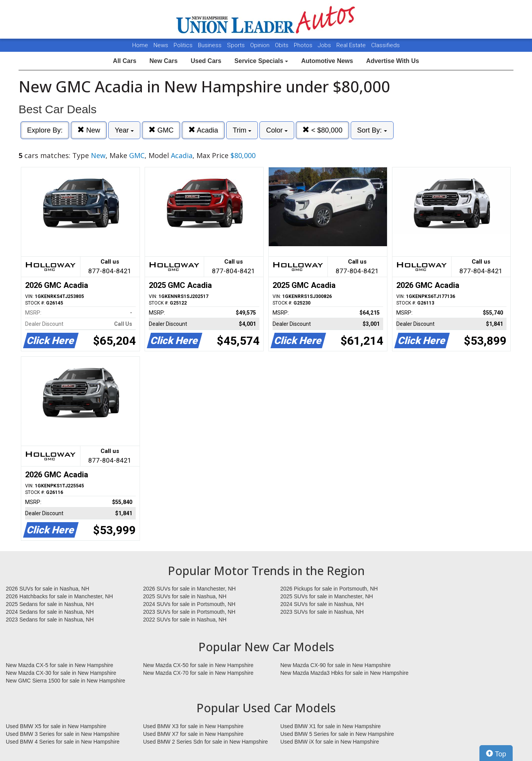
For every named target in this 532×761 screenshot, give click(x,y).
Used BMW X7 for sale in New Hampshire (193, 734)
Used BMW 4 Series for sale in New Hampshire (63, 742)
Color (277, 130)
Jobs (325, 45)
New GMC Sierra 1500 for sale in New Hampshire (66, 681)
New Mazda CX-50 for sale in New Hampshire (198, 665)
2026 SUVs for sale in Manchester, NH (189, 589)
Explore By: (45, 130)
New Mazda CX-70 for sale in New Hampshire (198, 673)
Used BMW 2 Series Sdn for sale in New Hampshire (205, 742)
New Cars (163, 61)
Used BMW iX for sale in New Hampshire (330, 742)
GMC (161, 130)
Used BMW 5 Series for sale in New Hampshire (337, 734)
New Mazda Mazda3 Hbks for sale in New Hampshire (344, 673)
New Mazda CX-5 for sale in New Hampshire (60, 665)
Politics (183, 45)
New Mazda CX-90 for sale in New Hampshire (336, 665)
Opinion (261, 45)
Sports (237, 45)
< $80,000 (322, 130)
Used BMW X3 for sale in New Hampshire (193, 726)
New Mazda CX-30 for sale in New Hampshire (61, 673)
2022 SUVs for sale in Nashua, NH (185, 620)
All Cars (124, 61)
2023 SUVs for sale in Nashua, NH (322, 612)
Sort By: (372, 130)
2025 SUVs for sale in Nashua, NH (185, 596)
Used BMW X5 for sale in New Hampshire (56, 726)
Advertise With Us (393, 61)
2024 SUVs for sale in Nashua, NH (322, 604)
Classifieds (385, 45)
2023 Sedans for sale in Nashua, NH (50, 620)
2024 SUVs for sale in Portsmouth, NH (189, 604)
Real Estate (352, 45)
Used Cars (206, 61)
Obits (282, 45)
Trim (242, 130)
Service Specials (261, 61)
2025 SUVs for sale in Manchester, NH (327, 596)
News (161, 45)
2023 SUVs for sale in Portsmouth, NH (189, 612)
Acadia (203, 130)
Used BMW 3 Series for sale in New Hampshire (63, 734)
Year (124, 130)
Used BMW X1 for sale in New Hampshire (331, 726)
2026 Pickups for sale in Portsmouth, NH (329, 589)
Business (211, 45)
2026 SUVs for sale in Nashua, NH (48, 589)
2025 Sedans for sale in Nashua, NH (50, 604)
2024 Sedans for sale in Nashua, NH (50, 612)
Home (140, 45)
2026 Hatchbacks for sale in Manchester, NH (59, 596)
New (89, 130)
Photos (304, 45)
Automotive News (327, 61)
